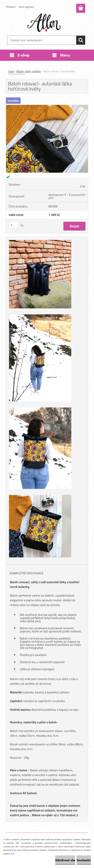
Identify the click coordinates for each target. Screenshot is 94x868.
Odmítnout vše (65, 860)
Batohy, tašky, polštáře (29, 71)
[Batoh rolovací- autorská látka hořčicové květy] (47, 106)
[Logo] (45, 23)
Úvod (11, 71)
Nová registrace (26, 7)
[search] (81, 40)
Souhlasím (84, 860)
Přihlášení (11, 7)
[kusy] (14, 225)
